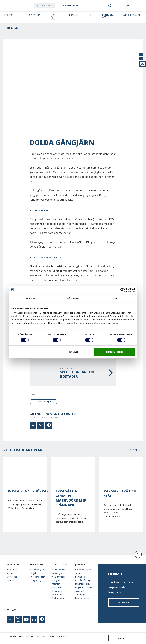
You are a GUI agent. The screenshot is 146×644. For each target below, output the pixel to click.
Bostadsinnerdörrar (25, 491)
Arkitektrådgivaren (38, 570)
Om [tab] (116, 298)
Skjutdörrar (12, 577)
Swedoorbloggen (37, 577)
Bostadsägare (53, 6)
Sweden (117, 638)
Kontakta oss (81, 577)
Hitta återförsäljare (84, 580)
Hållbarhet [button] (72, 15)
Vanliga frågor (59, 577)
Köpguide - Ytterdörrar (57, 582)
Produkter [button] (11, 15)
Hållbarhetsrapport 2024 (84, 571)
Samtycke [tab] (30, 298)
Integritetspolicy (82, 584)
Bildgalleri (34, 573)
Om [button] (90, 15)
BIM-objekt (58, 573)
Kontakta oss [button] (108, 16)
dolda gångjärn (44, 401)
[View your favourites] (119, 6)
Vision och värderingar (80, 593)
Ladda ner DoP (59, 570)
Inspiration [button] (34, 15)
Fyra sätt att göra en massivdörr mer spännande (71, 498)
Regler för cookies (84, 587)
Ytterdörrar (12, 580)
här (69, 233)
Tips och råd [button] (53, 17)
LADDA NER (124, 602)
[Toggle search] (110, 6)
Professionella (79, 6)
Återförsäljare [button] (133, 15)
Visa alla (135, 450)
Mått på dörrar (59, 598)
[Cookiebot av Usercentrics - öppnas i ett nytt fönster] (123, 290)
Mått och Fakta (59, 594)
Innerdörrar (12, 570)
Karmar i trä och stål (120, 493)
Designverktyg (36, 580)
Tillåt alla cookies (114, 352)
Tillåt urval (73, 352)
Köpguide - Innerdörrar (58, 589)
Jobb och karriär (82, 598)
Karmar (10, 573)
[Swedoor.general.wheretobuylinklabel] (127, 6)
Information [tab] (73, 298)
